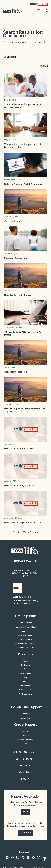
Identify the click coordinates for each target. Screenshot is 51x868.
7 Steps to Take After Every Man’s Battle (23, 333)
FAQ (25, 779)
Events (26, 744)
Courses (26, 736)
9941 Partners (25, 759)
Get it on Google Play (23, 603)
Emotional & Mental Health (26, 627)
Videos (26, 682)
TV (26, 669)
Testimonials (26, 686)
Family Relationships (26, 635)
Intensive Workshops (26, 740)
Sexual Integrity (26, 639)
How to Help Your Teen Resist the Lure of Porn (25, 410)
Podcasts (26, 665)
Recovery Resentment (16, 258)
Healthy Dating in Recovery (19, 295)
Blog (26, 678)
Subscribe (26, 833)
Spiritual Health (26, 623)
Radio (26, 661)
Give (26, 812)
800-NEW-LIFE (26, 561)
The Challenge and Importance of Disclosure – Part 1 (23, 146)
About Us (25, 772)
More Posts (30, 532)
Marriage (26, 631)
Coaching (26, 714)
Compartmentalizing (16, 372)
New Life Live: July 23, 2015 (19, 486)
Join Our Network (25, 752)
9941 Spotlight (26, 694)
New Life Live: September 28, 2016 (23, 523)
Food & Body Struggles (26, 643)
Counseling (26, 718)
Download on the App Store (26, 601)
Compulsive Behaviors (26, 648)
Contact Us (25, 765)
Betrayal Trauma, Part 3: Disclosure (23, 184)
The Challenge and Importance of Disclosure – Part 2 (23, 106)
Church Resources (26, 690)
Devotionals (26, 673)
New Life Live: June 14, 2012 (19, 449)
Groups (26, 731)
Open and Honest (14, 221)
